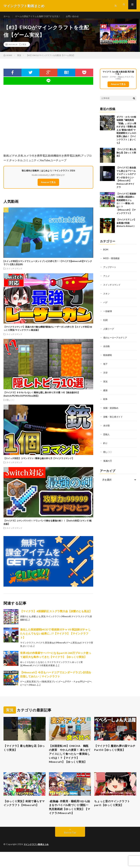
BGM (106, 253)
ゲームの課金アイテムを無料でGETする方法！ (40, 17)
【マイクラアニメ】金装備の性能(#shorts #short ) (126, 226)
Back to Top (70, 849)
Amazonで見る (48, 185)
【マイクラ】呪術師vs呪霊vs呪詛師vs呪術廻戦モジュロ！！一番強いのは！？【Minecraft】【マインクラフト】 (126, 206)
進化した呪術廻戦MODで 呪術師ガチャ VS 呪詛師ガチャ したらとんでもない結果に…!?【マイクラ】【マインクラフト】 (56, 636)
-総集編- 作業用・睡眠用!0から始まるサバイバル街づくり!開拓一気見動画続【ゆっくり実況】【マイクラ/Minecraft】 (70, 820)
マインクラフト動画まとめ (37, 861)
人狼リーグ (109, 330)
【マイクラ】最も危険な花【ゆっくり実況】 (126, 156)
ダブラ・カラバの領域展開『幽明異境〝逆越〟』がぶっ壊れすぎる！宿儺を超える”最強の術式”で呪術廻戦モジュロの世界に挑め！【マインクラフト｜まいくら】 (126, 133)
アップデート (110, 270)
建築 (106, 391)
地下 (106, 365)
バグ (106, 304)
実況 (24, 47)
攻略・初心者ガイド (114, 417)
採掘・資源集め (111, 408)
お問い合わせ (77, 17)
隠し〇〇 (10, 403)
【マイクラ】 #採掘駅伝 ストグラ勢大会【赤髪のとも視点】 (56, 614)
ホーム (7, 17)
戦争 (106, 400)
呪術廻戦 (108, 356)
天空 (106, 374)
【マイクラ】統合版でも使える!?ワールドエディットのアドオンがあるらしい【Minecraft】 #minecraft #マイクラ (126, 180)
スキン (107, 296)
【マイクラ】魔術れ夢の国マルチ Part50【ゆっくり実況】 (115, 751)
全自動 (107, 348)
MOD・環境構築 (112, 261)
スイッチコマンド (14, 271)
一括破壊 (108, 313)
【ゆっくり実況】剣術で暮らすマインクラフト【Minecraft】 (24, 816)
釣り (106, 443)
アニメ (107, 279)
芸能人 (107, 434)
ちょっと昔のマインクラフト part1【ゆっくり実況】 (114, 813)
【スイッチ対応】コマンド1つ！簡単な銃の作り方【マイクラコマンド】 (39, 461)
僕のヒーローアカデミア (116, 339)
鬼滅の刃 (108, 460)
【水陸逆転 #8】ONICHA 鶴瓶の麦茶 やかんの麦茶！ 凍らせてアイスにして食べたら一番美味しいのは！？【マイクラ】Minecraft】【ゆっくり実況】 (70, 760)
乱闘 (106, 322)
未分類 (107, 425)
